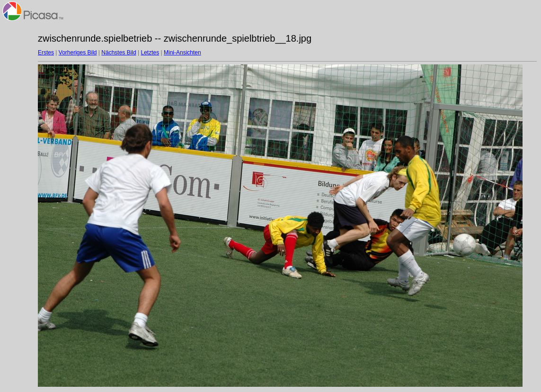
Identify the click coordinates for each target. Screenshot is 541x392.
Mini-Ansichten (182, 53)
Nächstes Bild (119, 53)
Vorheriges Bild (78, 53)
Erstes (46, 53)
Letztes (150, 53)
